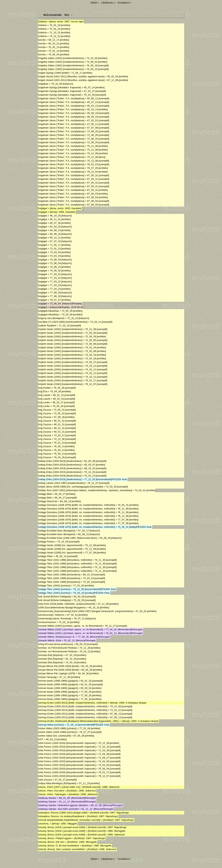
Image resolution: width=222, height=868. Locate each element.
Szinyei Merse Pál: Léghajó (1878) (57, 673)
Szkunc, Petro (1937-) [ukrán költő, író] (59, 787)
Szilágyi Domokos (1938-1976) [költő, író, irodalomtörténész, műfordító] (76, 505)
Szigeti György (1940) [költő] (53, 73)
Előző (94, 3)
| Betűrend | (107, 3)
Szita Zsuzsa (45, 780)
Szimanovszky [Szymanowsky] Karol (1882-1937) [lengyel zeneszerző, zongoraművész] (85, 611)
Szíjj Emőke (44, 388)
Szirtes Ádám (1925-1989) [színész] (57, 728)
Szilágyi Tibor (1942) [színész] (54, 586)
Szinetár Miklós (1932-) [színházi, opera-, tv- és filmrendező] (70, 629)
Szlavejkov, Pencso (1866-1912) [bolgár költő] (63, 813)
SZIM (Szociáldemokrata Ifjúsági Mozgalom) (62, 608)
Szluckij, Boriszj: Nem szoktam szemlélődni (61, 849)
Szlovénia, (44, 824)
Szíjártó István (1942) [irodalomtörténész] (60, 329)
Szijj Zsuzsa (44, 410)
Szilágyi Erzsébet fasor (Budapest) (57, 531)
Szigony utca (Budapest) (51, 318)
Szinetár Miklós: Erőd (49, 640)
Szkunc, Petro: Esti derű (51, 791)
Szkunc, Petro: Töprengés (52, 794)
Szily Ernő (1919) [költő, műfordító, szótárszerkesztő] (66, 604)
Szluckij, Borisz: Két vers (51, 842)
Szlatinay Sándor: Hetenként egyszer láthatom (63, 805)
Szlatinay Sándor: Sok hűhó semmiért (58, 809)
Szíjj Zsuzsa (44, 417)
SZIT (41, 739)
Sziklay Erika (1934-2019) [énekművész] (60, 461)
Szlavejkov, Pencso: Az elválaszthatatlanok (61, 816)
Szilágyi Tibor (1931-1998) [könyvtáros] (59, 575)
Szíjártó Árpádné (47, 325)
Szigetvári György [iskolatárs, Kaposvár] (59, 87)
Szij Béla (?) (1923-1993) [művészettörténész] (63, 322)
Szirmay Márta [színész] (51, 725)
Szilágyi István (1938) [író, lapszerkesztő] (60, 545)
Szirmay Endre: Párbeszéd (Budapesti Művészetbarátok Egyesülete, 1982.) (79, 721)
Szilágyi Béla (45, 494)
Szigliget (42, 208)
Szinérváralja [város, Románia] (54, 618)
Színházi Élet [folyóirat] (50, 655)
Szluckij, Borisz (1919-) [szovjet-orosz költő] (61, 827)
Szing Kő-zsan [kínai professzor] (55, 644)
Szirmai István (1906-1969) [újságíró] (58, 681)
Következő (123, 3)
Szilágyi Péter (45, 556)
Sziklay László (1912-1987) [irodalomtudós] (61, 483)
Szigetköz (43, 84)
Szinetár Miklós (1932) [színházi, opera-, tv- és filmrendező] (70, 626)
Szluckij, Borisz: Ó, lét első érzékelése (58, 846)
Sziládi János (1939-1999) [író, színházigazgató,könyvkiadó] (70, 487)
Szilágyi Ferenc (46, 542)
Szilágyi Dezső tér (48, 501)
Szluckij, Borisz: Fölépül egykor (55, 838)
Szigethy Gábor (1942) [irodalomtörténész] (61, 58)
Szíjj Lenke (44, 402)
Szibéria (42, 22)
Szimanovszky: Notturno (51, 615)
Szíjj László (44, 395)
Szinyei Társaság (47, 677)
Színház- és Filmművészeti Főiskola (57, 648)
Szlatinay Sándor (47, 798)
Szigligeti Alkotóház (48, 311)
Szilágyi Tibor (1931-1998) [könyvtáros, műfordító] (65, 560)
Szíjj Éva (43, 391)
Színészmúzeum (47, 622)
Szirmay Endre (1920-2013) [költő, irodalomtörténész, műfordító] (73, 703)
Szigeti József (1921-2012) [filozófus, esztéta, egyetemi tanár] (71, 76)
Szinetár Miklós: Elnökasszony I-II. (56, 637)
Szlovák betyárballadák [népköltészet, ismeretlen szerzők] (69, 820)
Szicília (42, 40)
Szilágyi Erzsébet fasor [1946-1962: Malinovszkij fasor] (67, 538)
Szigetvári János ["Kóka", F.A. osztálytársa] (61, 98)
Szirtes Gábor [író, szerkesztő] (54, 736)
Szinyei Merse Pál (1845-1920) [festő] (58, 666)
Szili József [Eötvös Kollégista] (54, 597)
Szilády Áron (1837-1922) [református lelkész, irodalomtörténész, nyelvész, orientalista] (85, 490)
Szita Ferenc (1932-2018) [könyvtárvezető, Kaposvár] (67, 743)
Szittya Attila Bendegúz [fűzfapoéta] (57, 783)
